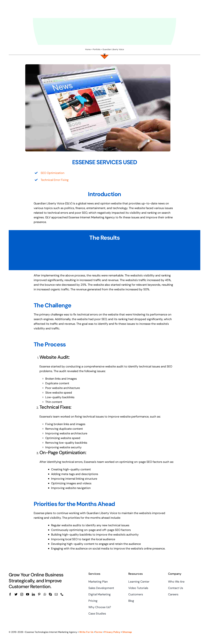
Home (88, 49)
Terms (99, 632)
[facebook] (10, 594)
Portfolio (97, 49)
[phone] (62, 594)
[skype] (50, 594)
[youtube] (28, 594)
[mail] (56, 594)
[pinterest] (39, 594)
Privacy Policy (112, 632)
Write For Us (86, 632)
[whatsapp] (45, 594)
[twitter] (16, 594)
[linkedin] (33, 594)
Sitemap (127, 632)
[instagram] (22, 594)
